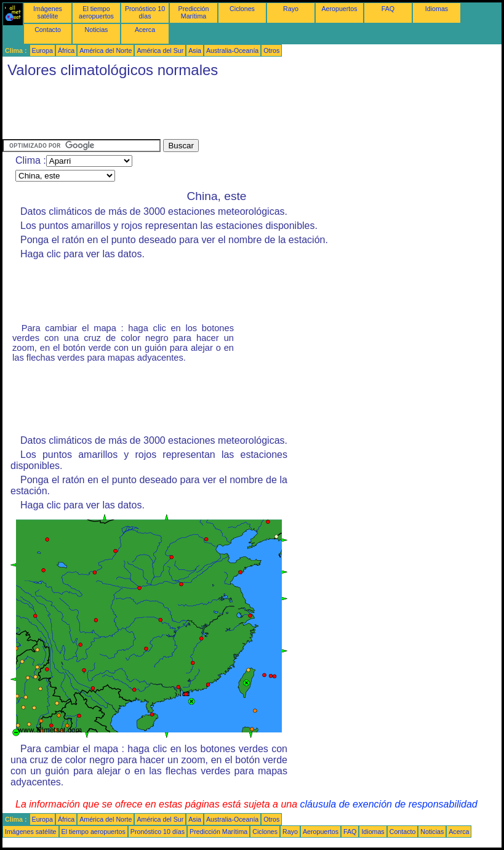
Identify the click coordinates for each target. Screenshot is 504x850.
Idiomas (437, 9)
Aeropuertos (339, 9)
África (66, 50)
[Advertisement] (226, 111)
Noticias (97, 30)
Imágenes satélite (48, 12)
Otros (271, 50)
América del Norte (106, 50)
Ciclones (242, 9)
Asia (195, 50)
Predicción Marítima (194, 12)
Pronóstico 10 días (145, 12)
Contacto (48, 30)
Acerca (145, 30)
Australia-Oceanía (232, 50)
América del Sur (160, 50)
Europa (42, 50)
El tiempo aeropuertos (96, 12)
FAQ (388, 9)
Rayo (291, 9)
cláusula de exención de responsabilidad (389, 804)
